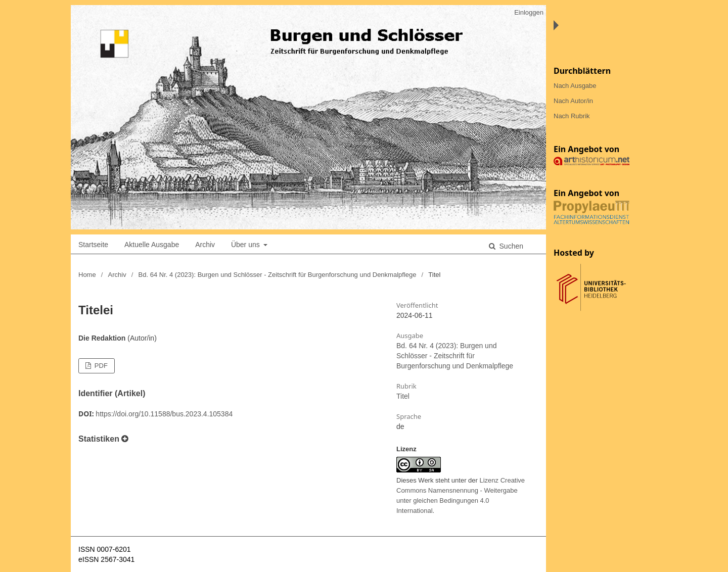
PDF (100, 366)
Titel (403, 396)
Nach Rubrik (572, 116)
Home (87, 275)
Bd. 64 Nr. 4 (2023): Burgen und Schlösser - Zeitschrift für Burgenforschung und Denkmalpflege (278, 275)
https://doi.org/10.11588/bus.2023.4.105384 (164, 414)
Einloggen (529, 12)
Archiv (205, 245)
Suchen (510, 246)
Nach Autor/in (573, 101)
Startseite (93, 245)
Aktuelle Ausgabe (152, 245)
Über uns (246, 245)
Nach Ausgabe (575, 86)
